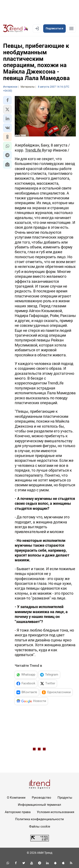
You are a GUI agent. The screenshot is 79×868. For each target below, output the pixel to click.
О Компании (16, 798)
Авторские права (18, 812)
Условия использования (56, 812)
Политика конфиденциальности (39, 819)
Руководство (42, 798)
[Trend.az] (16, 29)
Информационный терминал (39, 805)
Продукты (65, 798)
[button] (7, 100)
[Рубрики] (71, 29)
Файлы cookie (40, 826)
